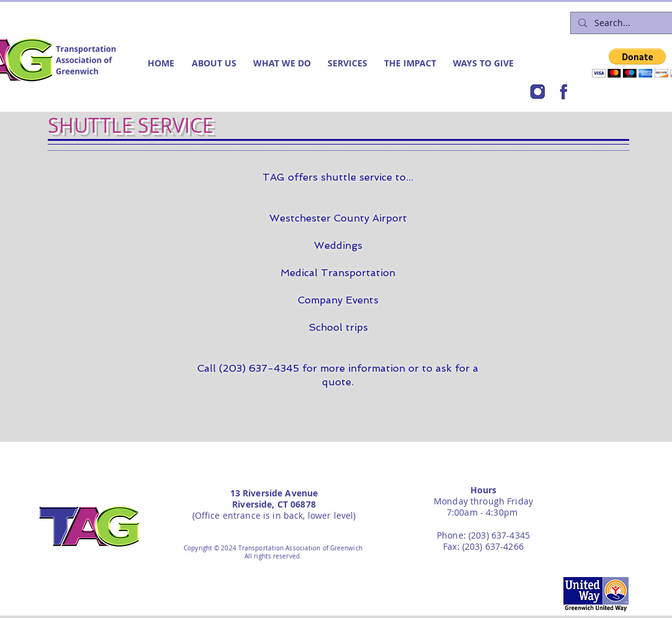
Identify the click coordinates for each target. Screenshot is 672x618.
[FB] (563, 92)
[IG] (537, 92)
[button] (216, 63)
